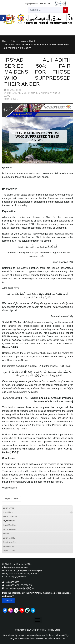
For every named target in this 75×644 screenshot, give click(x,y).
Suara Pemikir (9, 547)
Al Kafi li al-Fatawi (10, 517)
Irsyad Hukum (9, 512)
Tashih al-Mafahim (10, 542)
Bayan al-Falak (9, 551)
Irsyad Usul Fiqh (9, 525)
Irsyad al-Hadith (11, 499)
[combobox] (45, 10)
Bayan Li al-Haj (9, 538)
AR (49, 4)
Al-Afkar (6, 534)
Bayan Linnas (8, 508)
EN (45, 4)
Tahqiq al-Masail (9, 529)
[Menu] (4, 29)
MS (42, 4)
